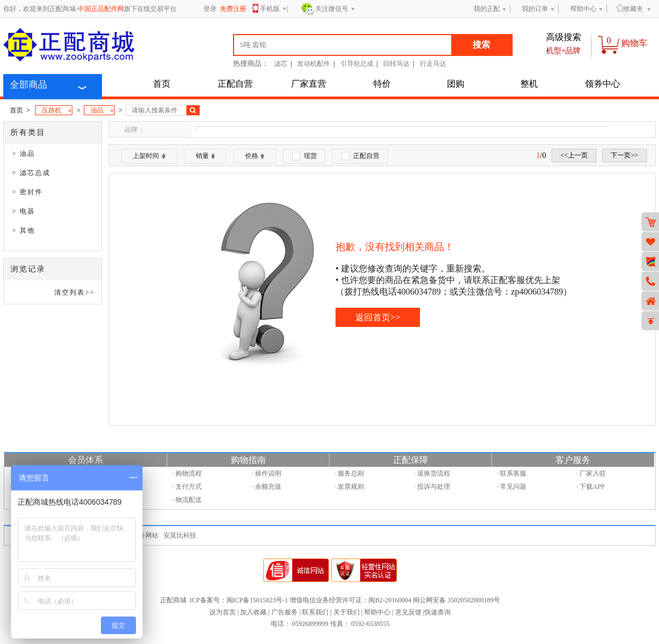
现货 (305, 156)
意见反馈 (408, 612)
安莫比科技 (180, 535)
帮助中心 (583, 9)
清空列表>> (75, 292)
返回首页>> (378, 317)
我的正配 (487, 9)
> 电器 (24, 211)
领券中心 (603, 84)
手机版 (273, 10)
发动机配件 (314, 64)
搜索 (481, 45)
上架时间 (149, 156)
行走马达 (433, 64)
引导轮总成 (357, 64)
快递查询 (438, 612)
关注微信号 (335, 9)
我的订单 (535, 9)
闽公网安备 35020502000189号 (456, 600)
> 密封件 (27, 192)
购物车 (634, 43)
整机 (529, 84)
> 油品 (24, 154)
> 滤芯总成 (31, 173)
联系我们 (315, 612)
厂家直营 (309, 84)
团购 (456, 84)
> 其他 (24, 230)
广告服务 (285, 612)
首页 (162, 84)
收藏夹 (630, 9)
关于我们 (346, 612)
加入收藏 (253, 612)
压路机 (57, 111)
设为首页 (223, 612)
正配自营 (235, 84)
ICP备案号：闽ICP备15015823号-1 (239, 600)
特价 (382, 84)
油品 (102, 111)
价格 (255, 156)
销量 (205, 156)
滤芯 (281, 64)
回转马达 (396, 64)
